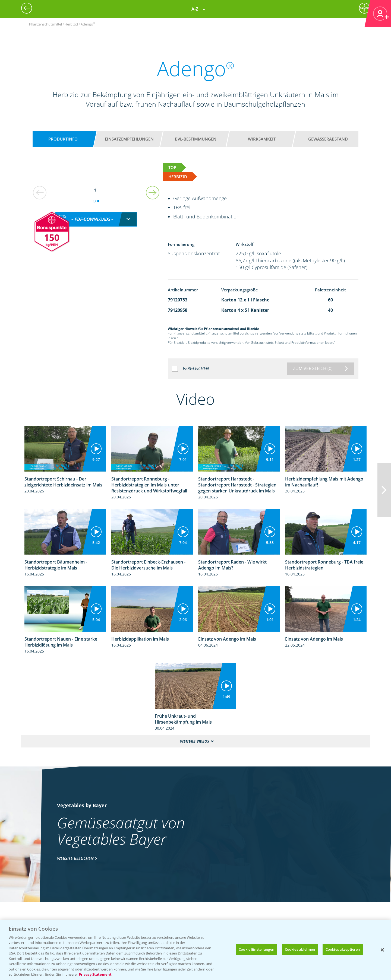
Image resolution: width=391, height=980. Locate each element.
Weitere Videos (195, 741)
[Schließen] (382, 950)
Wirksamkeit (262, 139)
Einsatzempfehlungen (129, 139)
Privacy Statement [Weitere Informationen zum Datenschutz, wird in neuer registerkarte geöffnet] (95, 974)
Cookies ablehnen (300, 949)
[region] (195, 950)
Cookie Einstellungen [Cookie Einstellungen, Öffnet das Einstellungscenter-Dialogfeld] (256, 949)
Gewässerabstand (328, 139)
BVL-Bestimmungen (196, 139)
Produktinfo (63, 139)
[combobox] (96, 214)
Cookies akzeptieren (343, 949)
